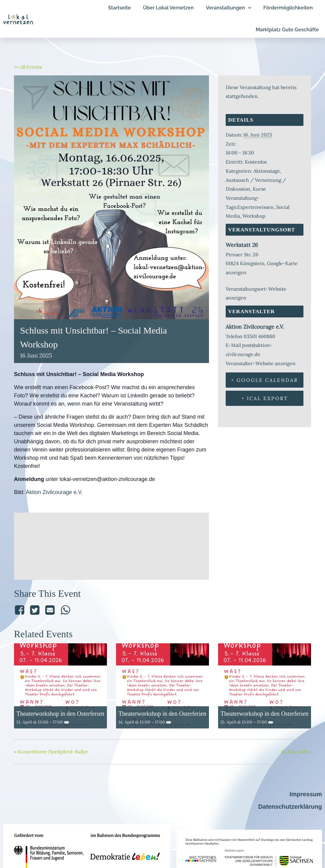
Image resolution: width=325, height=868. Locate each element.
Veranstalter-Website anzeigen (261, 363)
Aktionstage (267, 171)
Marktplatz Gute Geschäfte (287, 30)
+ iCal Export (265, 398)
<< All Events (28, 67)
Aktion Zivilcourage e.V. (54, 492)
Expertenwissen (255, 207)
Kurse (259, 189)
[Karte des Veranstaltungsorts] (111, 545)
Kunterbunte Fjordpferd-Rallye (51, 752)
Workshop (254, 216)
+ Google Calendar (265, 380)
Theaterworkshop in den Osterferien (60, 714)
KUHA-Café (296, 752)
